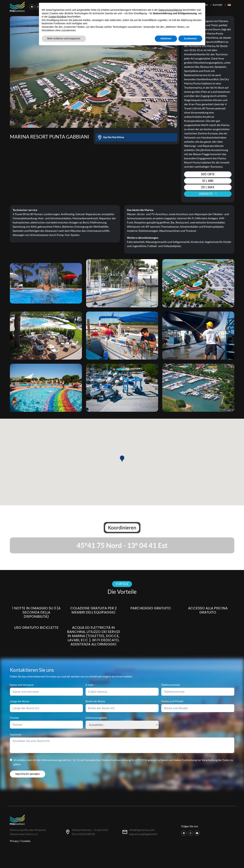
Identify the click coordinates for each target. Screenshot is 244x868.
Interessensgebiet (96, 718)
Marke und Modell (172, 701)
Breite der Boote (95, 701)
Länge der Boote (20, 701)
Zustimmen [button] (190, 38)
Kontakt (218, 5)
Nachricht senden (28, 774)
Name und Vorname (22, 685)
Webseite (208, 194)
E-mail (89, 685)
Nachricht (16, 734)
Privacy (14, 841)
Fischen (14, 718)
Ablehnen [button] (166, 38)
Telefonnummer (171, 685)
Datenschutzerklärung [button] (170, 10)
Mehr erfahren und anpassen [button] (64, 38)
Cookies (26, 841)
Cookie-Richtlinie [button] (57, 17)
